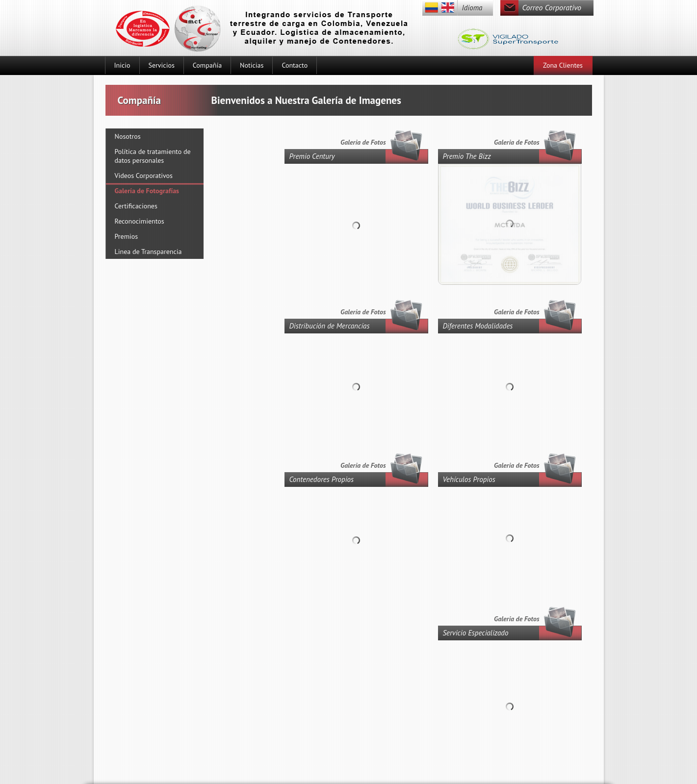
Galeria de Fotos (516, 142)
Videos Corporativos (144, 176)
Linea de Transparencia (148, 252)
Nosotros (128, 136)
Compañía (207, 65)
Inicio (122, 65)
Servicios (162, 65)
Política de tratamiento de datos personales (153, 156)
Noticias (252, 65)
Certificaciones (136, 206)
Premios (127, 236)
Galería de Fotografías (147, 191)
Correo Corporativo (552, 7)
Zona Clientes (563, 65)
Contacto (295, 65)
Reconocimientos (140, 221)
